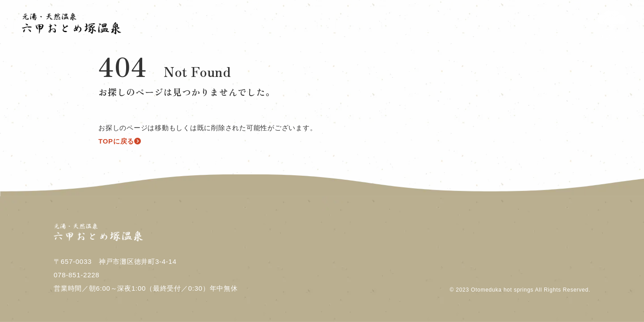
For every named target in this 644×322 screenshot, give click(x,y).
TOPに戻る (120, 141)
